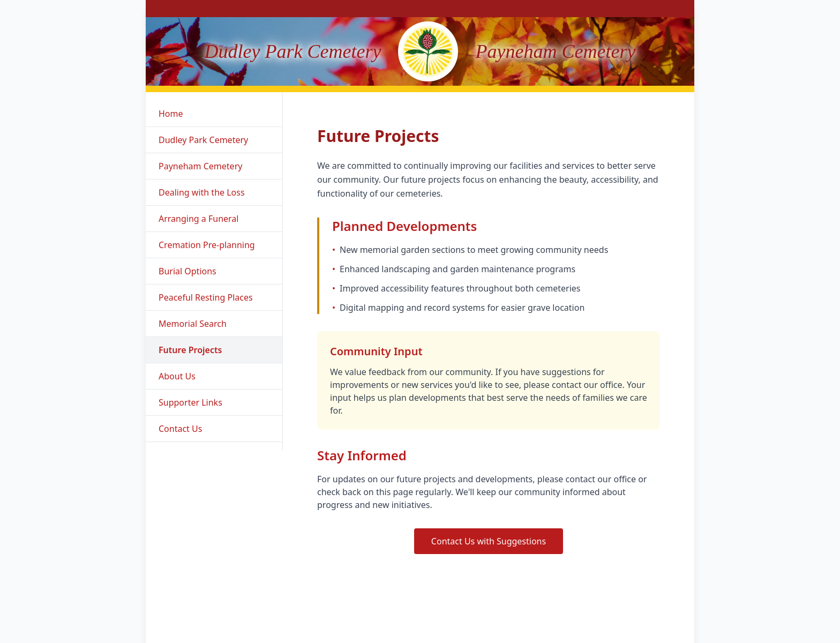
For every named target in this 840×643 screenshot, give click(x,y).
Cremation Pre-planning (207, 245)
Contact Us (180, 429)
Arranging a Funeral (198, 219)
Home (171, 114)
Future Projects (190, 350)
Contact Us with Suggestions (489, 541)
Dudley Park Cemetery (203, 140)
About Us (177, 376)
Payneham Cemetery (200, 166)
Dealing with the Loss (202, 192)
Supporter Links (190, 402)
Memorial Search (193, 324)
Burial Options (187, 271)
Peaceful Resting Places (206, 297)
